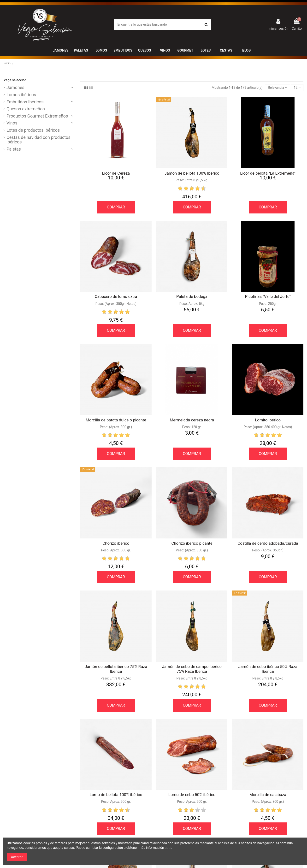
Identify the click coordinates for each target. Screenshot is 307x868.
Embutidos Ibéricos (25, 102)
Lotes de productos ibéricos (33, 130)
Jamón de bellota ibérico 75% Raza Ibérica (116, 669)
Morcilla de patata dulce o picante (116, 420)
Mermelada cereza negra (192, 420)
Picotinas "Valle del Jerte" (268, 296)
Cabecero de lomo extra (116, 296)
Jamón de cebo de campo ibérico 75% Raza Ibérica (192, 669)
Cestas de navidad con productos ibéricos (38, 140)
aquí (168, 848)
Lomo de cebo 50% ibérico (192, 795)
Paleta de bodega (192, 296)
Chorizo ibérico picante (192, 543)
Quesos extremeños (26, 109)
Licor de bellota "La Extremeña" (268, 173)
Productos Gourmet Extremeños (37, 116)
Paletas (14, 149)
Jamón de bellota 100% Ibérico (192, 173)
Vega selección (15, 80)
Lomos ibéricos (21, 95)
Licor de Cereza (116, 173)
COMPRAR (116, 207)
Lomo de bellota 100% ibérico (116, 795)
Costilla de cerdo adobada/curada (268, 543)
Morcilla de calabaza (268, 795)
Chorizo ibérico (116, 543)
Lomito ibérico (268, 420)
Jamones (15, 88)
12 (297, 88)
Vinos (12, 123)
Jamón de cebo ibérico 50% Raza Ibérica (268, 669)
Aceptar (17, 857)
